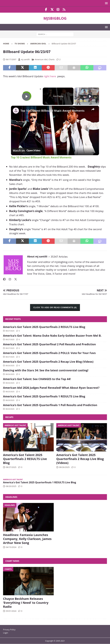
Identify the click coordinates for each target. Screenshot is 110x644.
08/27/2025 (10, 331)
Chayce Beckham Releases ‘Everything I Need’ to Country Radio (26, 603)
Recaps (9, 417)
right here (50, 76)
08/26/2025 (10, 365)
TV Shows (20, 44)
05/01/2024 (11, 611)
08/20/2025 (10, 400)
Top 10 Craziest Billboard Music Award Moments (52, 111)
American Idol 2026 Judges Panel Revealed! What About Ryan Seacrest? (51, 388)
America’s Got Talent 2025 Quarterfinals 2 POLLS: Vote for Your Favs (49, 353)
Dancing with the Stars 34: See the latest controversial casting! (46, 370)
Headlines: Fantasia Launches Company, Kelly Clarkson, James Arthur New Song (27, 539)
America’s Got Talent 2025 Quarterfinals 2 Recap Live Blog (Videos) (48, 362)
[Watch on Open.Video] (27, 150)
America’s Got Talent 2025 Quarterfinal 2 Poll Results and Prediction (49, 344)
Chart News (12, 561)
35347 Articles (59, 257)
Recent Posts (13, 319)
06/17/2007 (11, 59)
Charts (52, 59)
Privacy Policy (9, 630)
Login (6, 633)
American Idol (41, 59)
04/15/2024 (11, 547)
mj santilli (25, 59)
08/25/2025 (10, 392)
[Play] (90, 96)
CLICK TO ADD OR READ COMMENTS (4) (55, 307)
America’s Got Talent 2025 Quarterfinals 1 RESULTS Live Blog (44, 396)
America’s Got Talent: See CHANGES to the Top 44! (37, 379)
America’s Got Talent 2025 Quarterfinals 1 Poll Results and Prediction (50, 405)
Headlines (11, 497)
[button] (106, 3)
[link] (16, 111)
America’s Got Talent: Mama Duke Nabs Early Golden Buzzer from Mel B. (52, 336)
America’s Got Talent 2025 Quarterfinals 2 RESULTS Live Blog (44, 327)
